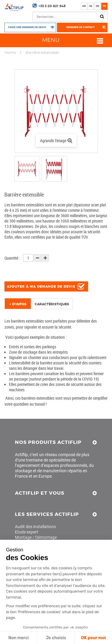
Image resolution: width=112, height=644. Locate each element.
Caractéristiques (52, 304)
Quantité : (12, 258)
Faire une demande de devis (27, 27)
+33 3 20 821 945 (52, 6)
